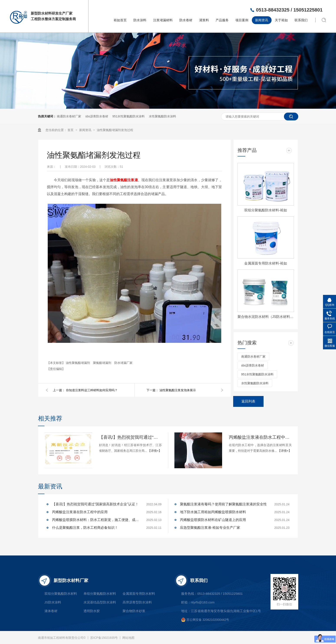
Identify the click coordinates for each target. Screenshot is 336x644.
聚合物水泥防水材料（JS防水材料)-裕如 (266, 317)
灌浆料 (204, 20)
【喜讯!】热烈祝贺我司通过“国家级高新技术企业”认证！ (130, 437)
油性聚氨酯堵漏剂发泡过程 (115, 130)
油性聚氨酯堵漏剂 (78, 363)
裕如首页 (120, 20)
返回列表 (248, 401)
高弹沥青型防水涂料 (137, 602)
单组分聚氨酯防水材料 (100, 594)
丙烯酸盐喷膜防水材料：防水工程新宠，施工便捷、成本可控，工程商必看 (95, 520)
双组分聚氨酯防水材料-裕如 (266, 210)
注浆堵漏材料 (163, 20)
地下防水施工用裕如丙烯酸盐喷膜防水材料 (213, 512)
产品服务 (222, 20)
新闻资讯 (262, 20)
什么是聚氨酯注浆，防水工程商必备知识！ (85, 528)
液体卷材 (51, 611)
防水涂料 (140, 20)
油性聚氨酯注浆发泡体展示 (178, 390)
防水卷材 (186, 20)
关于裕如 (281, 20)
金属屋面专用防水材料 (139, 594)
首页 (71, 130)
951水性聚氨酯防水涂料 (129, 116)
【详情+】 (155, 451)
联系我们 (301, 20)
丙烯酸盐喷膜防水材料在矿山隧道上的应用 (213, 520)
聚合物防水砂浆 (134, 611)
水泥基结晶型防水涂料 (100, 602)
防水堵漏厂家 (123, 363)
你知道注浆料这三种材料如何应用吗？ (92, 390)
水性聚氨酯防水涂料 (162, 116)
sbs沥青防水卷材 (97, 116)
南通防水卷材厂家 (69, 116)
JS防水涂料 (53, 602)
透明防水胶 (92, 611)
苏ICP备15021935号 (104, 638)
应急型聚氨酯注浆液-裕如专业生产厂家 (210, 528)
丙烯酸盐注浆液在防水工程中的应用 (260, 437)
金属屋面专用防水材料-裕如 (266, 263)
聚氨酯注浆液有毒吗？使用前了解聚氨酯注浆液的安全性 (223, 504)
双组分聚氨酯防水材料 (61, 594)
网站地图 (128, 638)
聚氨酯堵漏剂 (103, 363)
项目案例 (242, 20)
